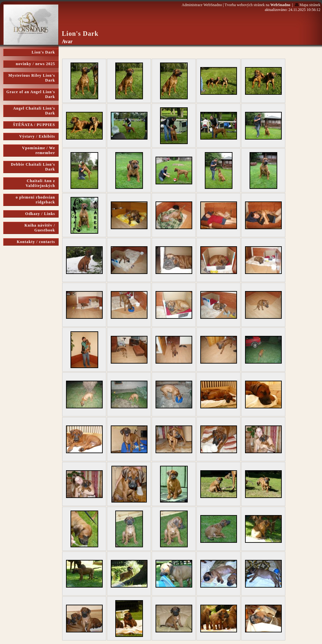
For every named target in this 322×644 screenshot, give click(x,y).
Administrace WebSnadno (202, 5)
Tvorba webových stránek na (258, 5)
